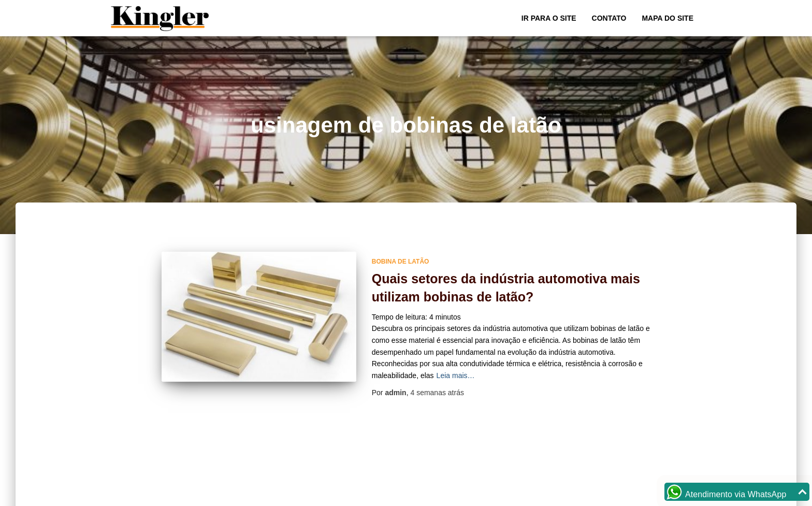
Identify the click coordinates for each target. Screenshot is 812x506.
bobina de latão (401, 262)
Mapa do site (668, 18)
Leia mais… (456, 375)
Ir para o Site (549, 18)
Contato (609, 18)
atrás (437, 393)
